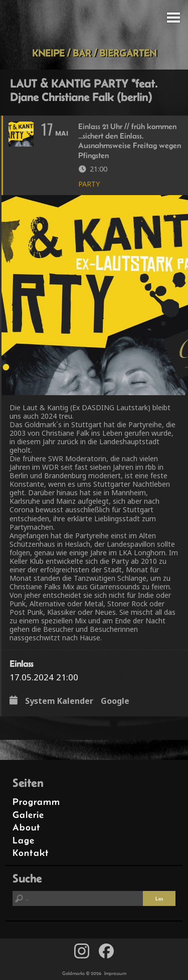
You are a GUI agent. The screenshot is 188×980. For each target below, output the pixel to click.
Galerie (28, 815)
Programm (36, 802)
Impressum (115, 973)
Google (115, 701)
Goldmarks (92, 24)
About (27, 827)
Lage (24, 840)
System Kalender (59, 701)
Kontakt (31, 853)
